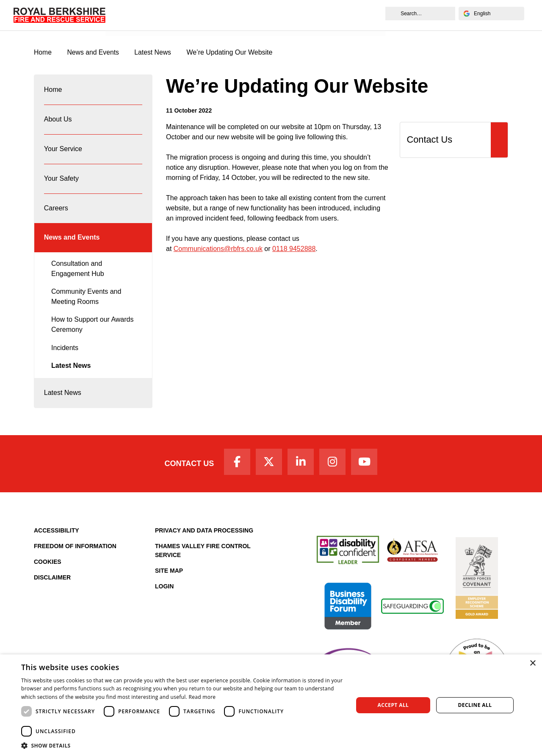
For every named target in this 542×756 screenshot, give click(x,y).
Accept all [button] (393, 705)
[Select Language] (491, 14)
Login (164, 594)
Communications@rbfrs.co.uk (218, 249)
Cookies (48, 569)
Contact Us (187, 471)
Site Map (169, 578)
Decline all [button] (475, 705)
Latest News (71, 371)
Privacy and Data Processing (204, 538)
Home (53, 90)
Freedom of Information (75, 554)
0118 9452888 (294, 249)
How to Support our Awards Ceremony (92, 330)
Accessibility (57, 538)
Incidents (65, 353)
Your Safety (61, 182)
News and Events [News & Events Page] (94, 53)
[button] (182, 745)
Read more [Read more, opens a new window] (202, 697)
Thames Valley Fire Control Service (203, 558)
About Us (58, 121)
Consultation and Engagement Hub (78, 274)
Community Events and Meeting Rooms (86, 302)
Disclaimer (52, 585)
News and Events (136, 24)
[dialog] (271, 705)
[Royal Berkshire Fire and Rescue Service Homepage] (60, 15)
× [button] (532, 664)
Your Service (63, 151)
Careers (56, 212)
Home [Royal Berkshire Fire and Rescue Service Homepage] (43, 53)
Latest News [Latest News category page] (154, 53)
